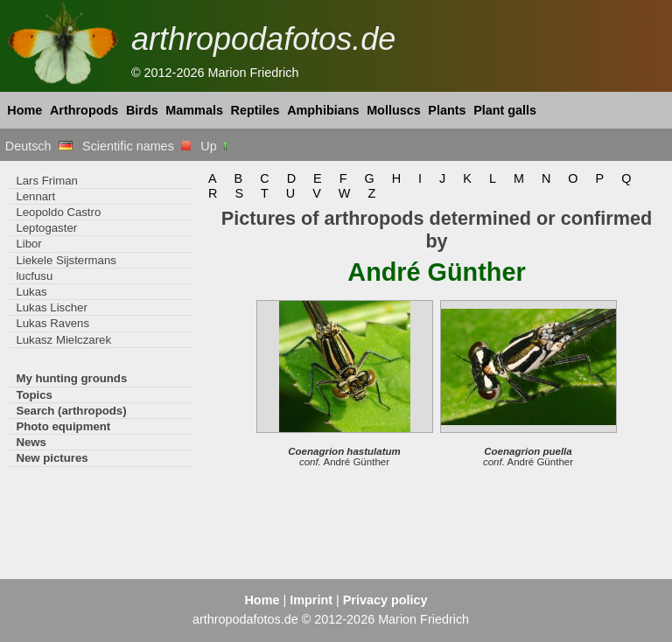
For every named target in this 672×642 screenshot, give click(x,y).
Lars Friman (46, 181)
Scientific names (136, 146)
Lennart (35, 196)
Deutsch (39, 146)
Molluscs (394, 110)
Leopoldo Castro (58, 212)
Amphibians (323, 110)
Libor (28, 244)
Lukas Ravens (52, 323)
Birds (142, 110)
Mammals (194, 110)
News (31, 442)
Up (215, 146)
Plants (447, 110)
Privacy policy (385, 600)
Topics (34, 395)
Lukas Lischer (51, 307)
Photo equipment (63, 426)
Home (24, 110)
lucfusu (34, 276)
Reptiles (255, 110)
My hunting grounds (71, 378)
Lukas (31, 292)
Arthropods (84, 110)
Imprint (311, 600)
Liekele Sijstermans (66, 260)
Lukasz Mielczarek (63, 340)
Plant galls (505, 110)
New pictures (52, 458)
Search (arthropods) (71, 411)
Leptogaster (46, 228)
